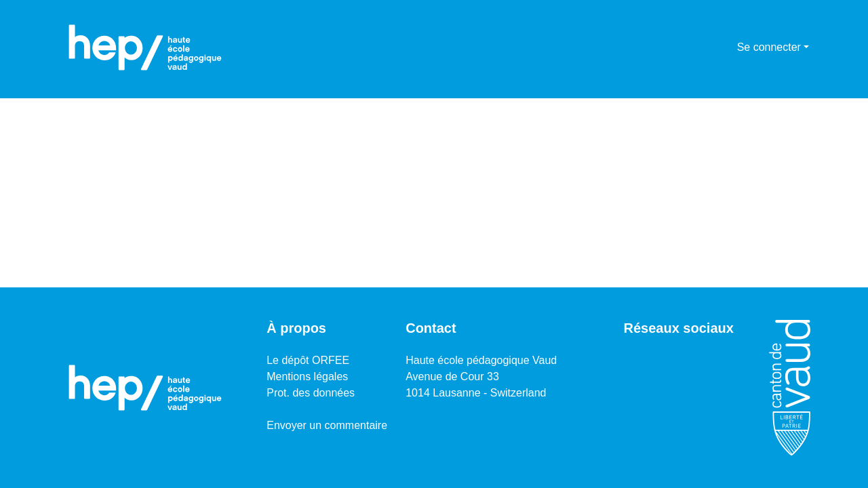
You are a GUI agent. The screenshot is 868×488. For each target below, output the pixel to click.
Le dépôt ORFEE (308, 360)
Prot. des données (311, 393)
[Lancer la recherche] (705, 47)
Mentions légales (307, 377)
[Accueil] (145, 47)
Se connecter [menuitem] (769, 47)
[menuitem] (725, 47)
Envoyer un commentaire (327, 425)
